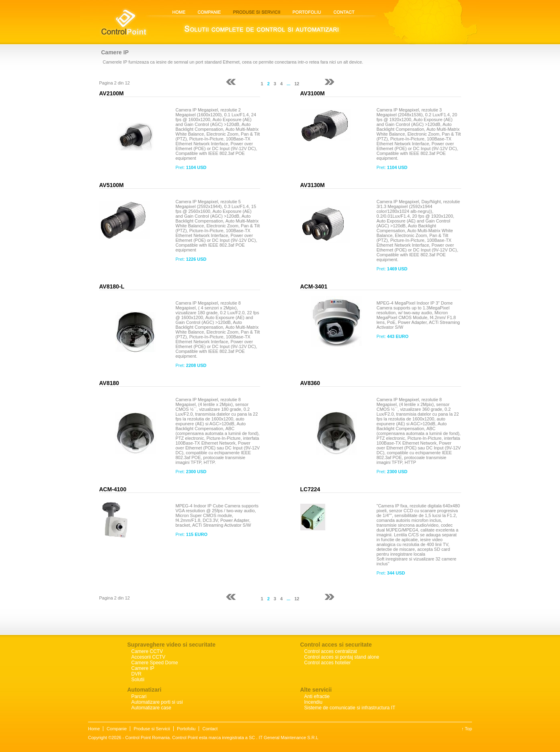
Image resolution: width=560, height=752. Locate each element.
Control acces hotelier (328, 663)
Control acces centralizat (331, 651)
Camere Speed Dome (155, 663)
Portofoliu (186, 729)
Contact (210, 729)
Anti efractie (317, 696)
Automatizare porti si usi (157, 702)
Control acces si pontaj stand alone (342, 657)
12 (297, 84)
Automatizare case (151, 708)
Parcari (139, 696)
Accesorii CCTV (149, 657)
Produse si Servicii (152, 729)
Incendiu (313, 702)
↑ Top (467, 729)
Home (94, 729)
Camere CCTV (147, 651)
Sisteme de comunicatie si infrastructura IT (350, 708)
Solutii (138, 680)
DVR (136, 674)
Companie (117, 729)
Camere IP (143, 668)
